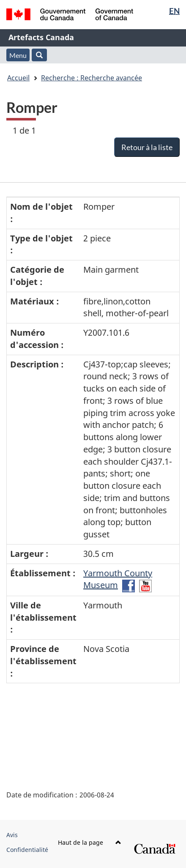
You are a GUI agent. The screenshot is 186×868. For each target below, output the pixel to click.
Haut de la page (90, 842)
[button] (39, 55)
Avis (12, 835)
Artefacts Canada (41, 37)
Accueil (18, 78)
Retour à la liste (147, 147)
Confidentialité (27, 850)
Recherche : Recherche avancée (92, 78)
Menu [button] (18, 55)
